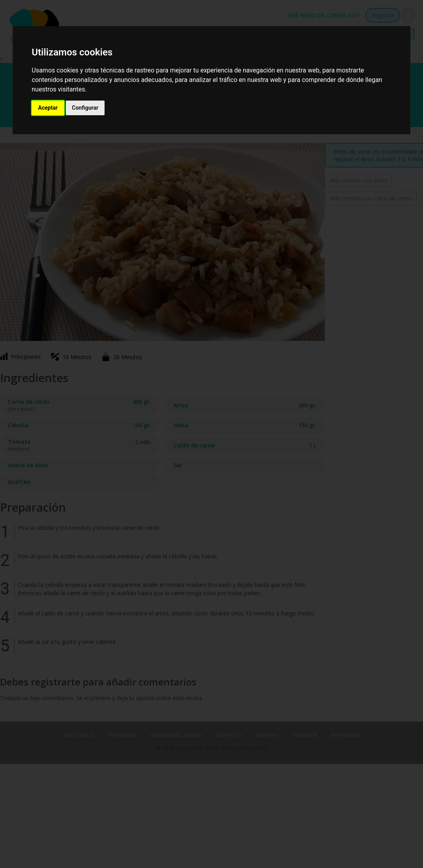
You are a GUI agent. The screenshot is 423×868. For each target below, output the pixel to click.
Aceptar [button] (48, 108)
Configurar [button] (85, 108)
